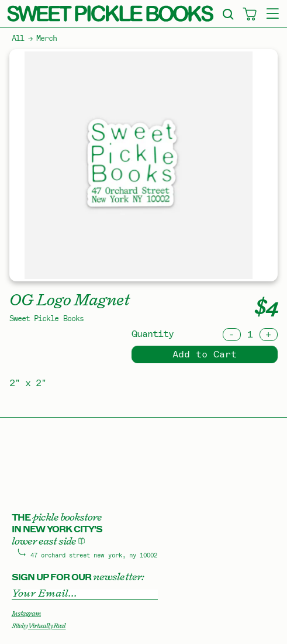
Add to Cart (205, 354)
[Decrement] (232, 335)
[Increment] (269, 335)
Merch (46, 39)
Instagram (26, 614)
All (18, 39)
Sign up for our (78, 577)
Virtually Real (47, 626)
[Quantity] (250, 335)
